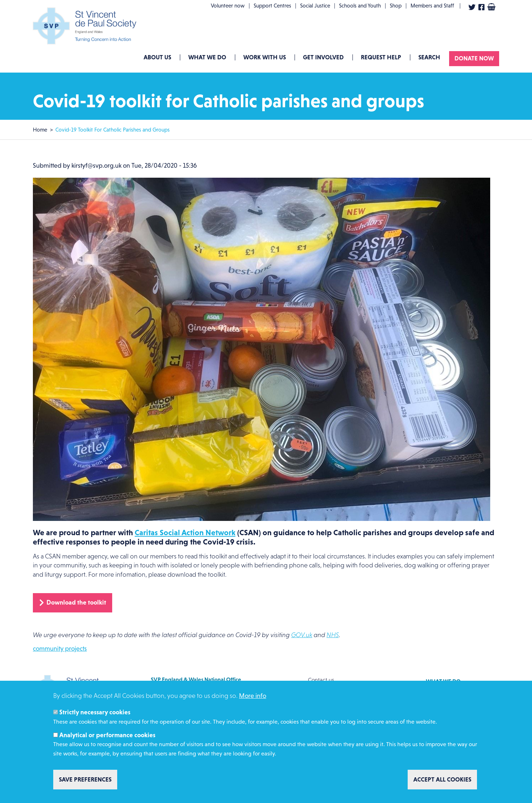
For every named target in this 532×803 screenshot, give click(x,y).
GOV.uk (302, 635)
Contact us (321, 680)
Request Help (381, 57)
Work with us (265, 57)
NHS (333, 635)
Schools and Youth (360, 6)
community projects (60, 649)
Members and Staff (432, 6)
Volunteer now (228, 6)
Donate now (474, 58)
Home (40, 130)
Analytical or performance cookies (107, 735)
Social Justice (315, 6)
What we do (207, 57)
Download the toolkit (76, 602)
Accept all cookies (442, 779)
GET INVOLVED (323, 57)
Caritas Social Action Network (185, 533)
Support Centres (272, 6)
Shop (396, 6)
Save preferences (85, 779)
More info (253, 696)
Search (429, 57)
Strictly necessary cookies (95, 712)
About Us (157, 57)
